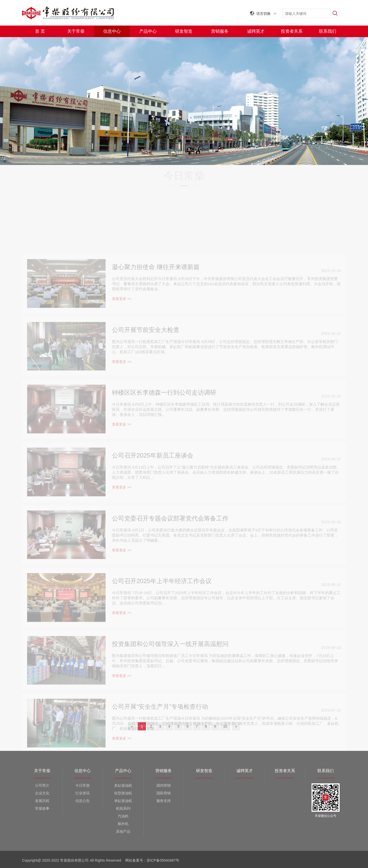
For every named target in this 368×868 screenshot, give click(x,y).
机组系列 (123, 808)
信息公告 (83, 801)
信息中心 (112, 31)
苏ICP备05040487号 (164, 860)
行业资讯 (83, 793)
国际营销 (164, 793)
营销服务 (220, 31)
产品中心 (148, 31)
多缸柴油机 (123, 785)
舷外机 (123, 824)
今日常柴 (83, 785)
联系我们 (328, 31)
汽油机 (123, 816)
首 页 (40, 31)
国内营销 (164, 785)
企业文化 (42, 793)
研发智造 (184, 31)
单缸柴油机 (123, 801)
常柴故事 (42, 808)
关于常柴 (76, 31)
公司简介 (42, 785)
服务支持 (164, 801)
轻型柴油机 (123, 793)
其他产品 (123, 831)
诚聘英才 (256, 31)
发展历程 (42, 801)
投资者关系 (292, 31)
